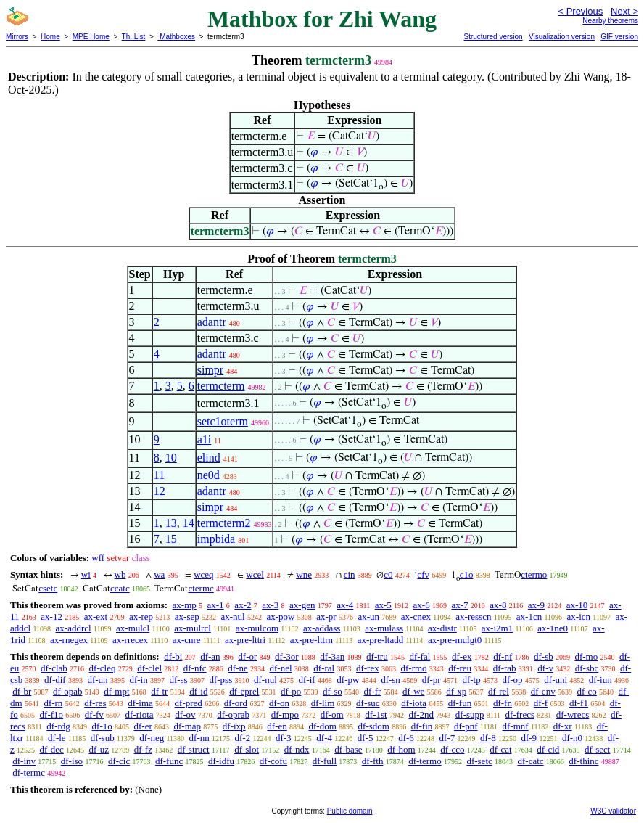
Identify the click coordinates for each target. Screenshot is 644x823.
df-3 (284, 738)
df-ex (462, 656)
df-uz (98, 749)
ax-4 (345, 605)
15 (171, 539)
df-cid (548, 749)
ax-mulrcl (193, 628)
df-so (333, 691)
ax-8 (498, 605)
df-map (188, 726)
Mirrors (17, 37)
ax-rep (141, 617)
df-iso (72, 761)
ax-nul (233, 617)
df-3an (332, 656)
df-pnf (466, 726)
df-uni (556, 680)
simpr (210, 370)
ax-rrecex (130, 640)
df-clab (54, 668)
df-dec (52, 749)
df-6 (406, 738)
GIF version (619, 37)
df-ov (185, 715)
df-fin (422, 726)
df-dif (55, 680)
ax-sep (187, 617)
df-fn (503, 703)
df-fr (373, 691)
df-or (247, 656)
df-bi (173, 656)
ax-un (368, 617)
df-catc (531, 761)
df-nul (265, 680)
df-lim (323, 703)
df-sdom (374, 726)
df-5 (366, 738)
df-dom (323, 726)
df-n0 (572, 738)
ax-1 (216, 605)
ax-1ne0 (553, 628)
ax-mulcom (257, 628)
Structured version (493, 37)
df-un (97, 680)
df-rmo (413, 668)
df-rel (499, 691)
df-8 (488, 738)
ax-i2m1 (497, 628)
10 (171, 458)
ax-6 (422, 605)
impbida (216, 539)
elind (209, 458)
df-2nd (421, 715)
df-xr (563, 726)
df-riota (140, 715)
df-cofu (273, 761)
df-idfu (221, 761)
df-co (586, 691)
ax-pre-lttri (245, 640)
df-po (291, 691)
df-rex (368, 668)
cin (350, 574)
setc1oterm (223, 421)
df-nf (503, 656)
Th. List (134, 37)
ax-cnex (416, 617)
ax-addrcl (74, 628)
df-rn (53, 703)
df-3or (287, 656)
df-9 (529, 738)
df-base (348, 749)
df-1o (102, 726)
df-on (279, 703)
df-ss (178, 680)
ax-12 (51, 617)
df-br (22, 691)
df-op (512, 680)
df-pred (189, 703)
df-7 (447, 738)
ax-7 (459, 605)
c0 (388, 574)
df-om (332, 715)
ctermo (534, 574)
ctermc (201, 588)
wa (159, 574)
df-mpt (116, 691)
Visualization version (562, 37)
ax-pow (280, 617)
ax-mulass (384, 628)
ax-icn (579, 617)
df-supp (470, 715)
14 (189, 523)
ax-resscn (473, 617)
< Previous (580, 11)
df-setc (479, 761)
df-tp (471, 680)
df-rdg (58, 726)
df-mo (586, 656)
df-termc (29, 773)
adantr (212, 322)
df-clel (149, 668)
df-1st (376, 715)
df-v (545, 668)
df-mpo (285, 715)
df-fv (94, 715)
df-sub (103, 738)
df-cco (452, 749)
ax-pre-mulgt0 (455, 640)
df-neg (152, 738)
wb (120, 574)
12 (160, 491)
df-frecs (520, 715)
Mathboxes (176, 37)
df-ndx (297, 749)
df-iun (600, 680)
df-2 (243, 738)
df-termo (425, 761)
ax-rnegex (69, 640)
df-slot (247, 749)
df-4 (324, 738)
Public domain (350, 811)
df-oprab (233, 715)
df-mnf (516, 726)
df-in (138, 680)
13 (171, 523)
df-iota (414, 703)
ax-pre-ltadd (381, 640)
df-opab (67, 691)
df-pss (220, 680)
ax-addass (322, 628)
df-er (143, 726)
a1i (205, 439)
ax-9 (536, 605)
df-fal (420, 656)
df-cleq (103, 668)
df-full (325, 761)
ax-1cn (529, 617)
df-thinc (583, 761)
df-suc (368, 703)
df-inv (24, 761)
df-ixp (234, 726)
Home (50, 37)
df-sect (597, 749)
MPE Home (91, 37)
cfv (423, 574)
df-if (307, 680)
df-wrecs (573, 715)
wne (304, 574)
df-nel (281, 668)
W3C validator (613, 811)
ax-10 (577, 605)
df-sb (544, 656)
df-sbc (587, 668)
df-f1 (579, 703)
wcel (255, 574)
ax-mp (185, 605)
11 (159, 475)
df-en (277, 726)
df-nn (199, 738)
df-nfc (195, 668)
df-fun (460, 703)
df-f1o (52, 715)
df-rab (505, 668)
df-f (541, 703)
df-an (210, 656)
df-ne (238, 668)
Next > (624, 11)
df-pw (348, 680)
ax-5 (383, 605)
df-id (198, 691)
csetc (48, 588)
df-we (413, 691)
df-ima (140, 703)
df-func (169, 761)
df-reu (460, 668)
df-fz (143, 749)
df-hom (401, 749)
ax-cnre (187, 640)
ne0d (209, 475)
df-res (95, 703)
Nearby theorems (610, 21)
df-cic (119, 761)
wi (86, 574)
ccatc (120, 588)
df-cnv (543, 691)
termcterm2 (224, 523)
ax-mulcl (133, 628)
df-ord (236, 703)
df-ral (324, 668)
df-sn (391, 680)
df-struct (194, 749)
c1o (467, 574)
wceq (203, 574)
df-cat (500, 749)
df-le (57, 738)
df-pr (432, 680)
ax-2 (243, 605)
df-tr (159, 691)
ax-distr (442, 628)
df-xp (456, 691)
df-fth (373, 761)
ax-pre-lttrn (311, 640)
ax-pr (326, 617)
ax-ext (96, 617)
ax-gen (302, 605)
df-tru (377, 656)
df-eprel (244, 691)
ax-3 (270, 605)
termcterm (221, 386)
